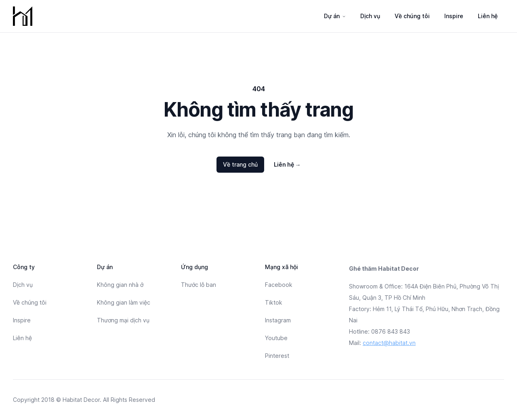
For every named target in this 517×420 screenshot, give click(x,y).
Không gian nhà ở (120, 285)
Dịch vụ (370, 16)
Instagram (278, 320)
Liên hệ (488, 16)
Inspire (454, 16)
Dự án (332, 16)
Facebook (279, 285)
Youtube (276, 338)
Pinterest (277, 356)
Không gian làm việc (124, 302)
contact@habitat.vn (389, 343)
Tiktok (274, 302)
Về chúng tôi (412, 16)
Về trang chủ (240, 164)
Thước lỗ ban (199, 285)
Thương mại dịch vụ (123, 320)
